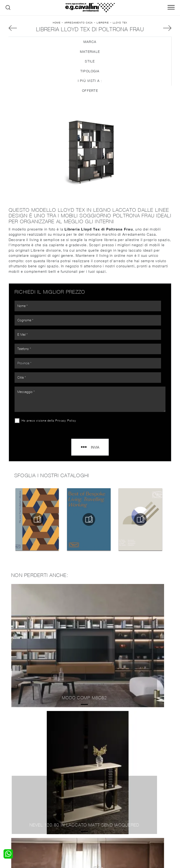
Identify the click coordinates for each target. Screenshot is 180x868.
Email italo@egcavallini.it (102, 828)
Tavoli (55, 803)
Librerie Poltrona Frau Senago (90, 757)
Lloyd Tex (120, 30)
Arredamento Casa (79, 30)
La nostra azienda (149, 794)
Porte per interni (106, 794)
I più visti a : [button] (90, 102)
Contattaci (143, 799)
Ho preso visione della (52, 404)
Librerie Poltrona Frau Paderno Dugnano (90, 725)
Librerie (103, 30)
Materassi (100, 808)
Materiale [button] (90, 73)
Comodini (16, 808)
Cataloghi (142, 803)
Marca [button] (90, 63)
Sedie (55, 808)
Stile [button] (90, 83)
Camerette (17, 799)
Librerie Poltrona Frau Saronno (90, 746)
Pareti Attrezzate (64, 799)
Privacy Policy (69, 404)
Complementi (103, 803)
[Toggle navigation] (171, 8)
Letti (12, 794)
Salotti (56, 794)
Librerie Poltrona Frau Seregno (90, 736)
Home (57, 30)
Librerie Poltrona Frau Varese (90, 715)
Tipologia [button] (90, 92)
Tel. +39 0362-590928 (142, 824)
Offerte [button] (90, 112)
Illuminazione (103, 799)
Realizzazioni (145, 808)
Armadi (14, 803)
